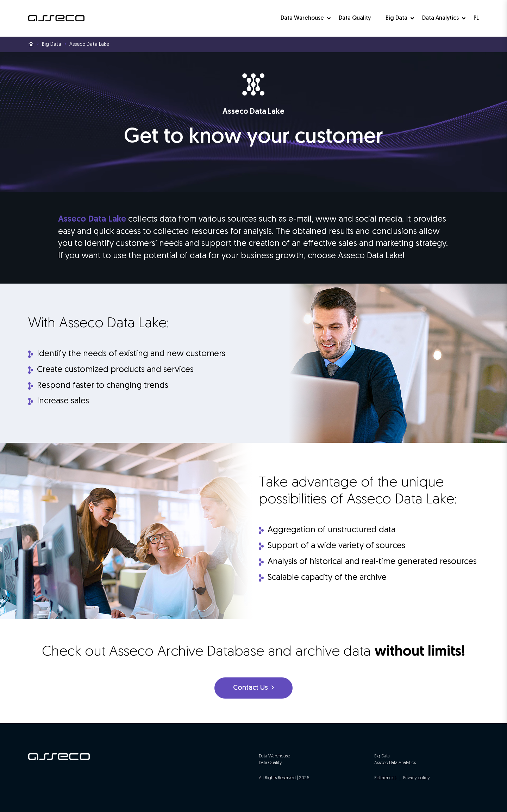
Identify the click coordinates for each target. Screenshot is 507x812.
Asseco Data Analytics (395, 763)
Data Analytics (440, 18)
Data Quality (355, 18)
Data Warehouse (302, 18)
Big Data (396, 18)
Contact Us (254, 688)
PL (476, 18)
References (385, 778)
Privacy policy (416, 778)
